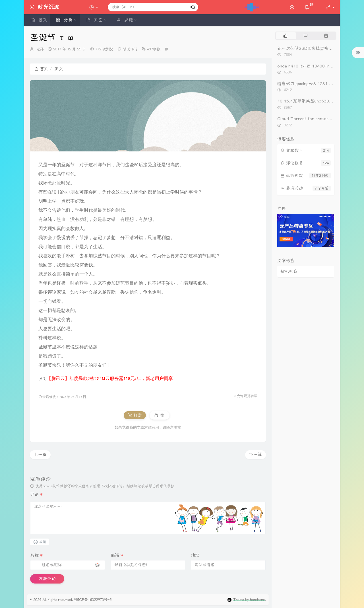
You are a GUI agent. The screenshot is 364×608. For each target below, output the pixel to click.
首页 (41, 69)
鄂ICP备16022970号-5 (93, 600)
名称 (36, 555)
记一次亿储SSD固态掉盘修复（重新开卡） (318, 48)
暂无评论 (130, 49)
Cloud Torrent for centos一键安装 (311, 119)
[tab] (285, 36)
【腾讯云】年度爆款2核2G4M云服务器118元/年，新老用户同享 (110, 378)
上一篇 (40, 455)
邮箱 (117, 555)
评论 (36, 494)
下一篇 (256, 455)
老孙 (40, 49)
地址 (195, 555)
